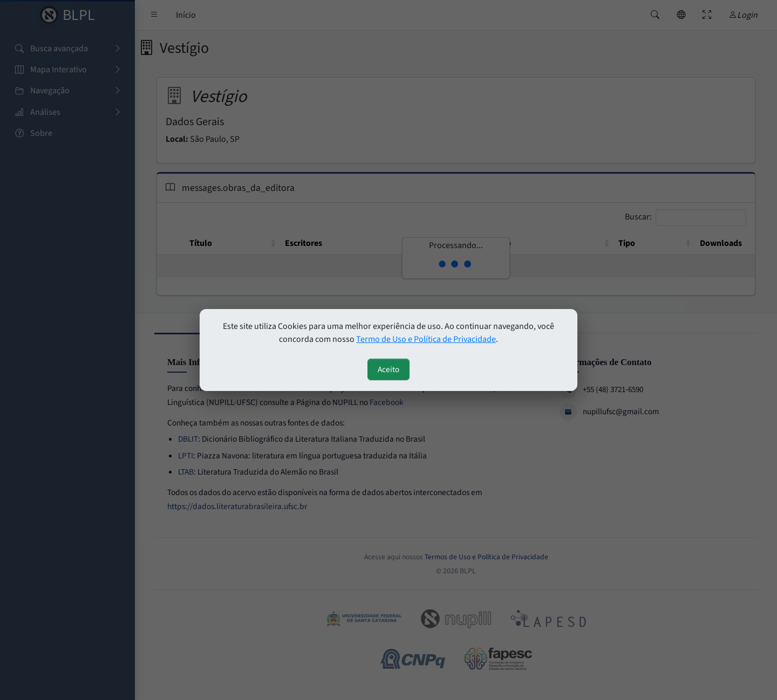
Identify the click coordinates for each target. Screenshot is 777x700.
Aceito (388, 369)
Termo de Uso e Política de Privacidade (426, 339)
